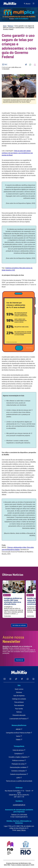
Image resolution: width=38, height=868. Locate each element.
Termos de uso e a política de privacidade (19, 781)
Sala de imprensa (19, 696)
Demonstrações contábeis (19, 767)
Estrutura (19, 692)
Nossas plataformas (19, 725)
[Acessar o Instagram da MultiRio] (10, 679)
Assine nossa (13, 639)
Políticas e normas (19, 760)
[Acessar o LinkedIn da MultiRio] (33, 679)
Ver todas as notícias (19, 625)
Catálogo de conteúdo (19, 699)
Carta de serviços (19, 750)
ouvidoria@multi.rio (19, 805)
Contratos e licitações (19, 771)
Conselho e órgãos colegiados (19, 757)
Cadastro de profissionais (19, 774)
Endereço (19, 788)
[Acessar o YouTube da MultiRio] (5, 679)
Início (5, 26)
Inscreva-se (19, 660)
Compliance (19, 754)
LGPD (19, 778)
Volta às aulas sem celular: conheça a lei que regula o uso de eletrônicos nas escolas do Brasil (17, 153)
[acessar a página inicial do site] (10, 4)
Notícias (10, 26)
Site (19, 685)
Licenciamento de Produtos (19, 719)
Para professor (19, 702)
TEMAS (19, 740)
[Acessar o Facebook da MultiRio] (22, 679)
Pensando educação (19, 715)
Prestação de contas (19, 764)
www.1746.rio (21, 830)
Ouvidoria (19, 801)
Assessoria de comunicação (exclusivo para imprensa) (19, 811)
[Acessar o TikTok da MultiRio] (16, 679)
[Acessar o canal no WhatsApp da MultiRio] (28, 679)
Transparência (19, 746)
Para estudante (19, 705)
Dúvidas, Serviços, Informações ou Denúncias (19, 822)
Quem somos (19, 689)
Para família (19, 709)
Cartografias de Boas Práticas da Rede (19, 733)
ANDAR (19, 729)
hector (19, 736)
